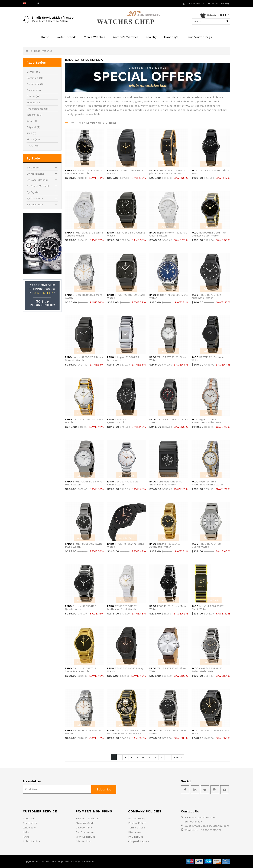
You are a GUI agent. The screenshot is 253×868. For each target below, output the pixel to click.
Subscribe (104, 789)
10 (168, 757)
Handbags (171, 37)
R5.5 (29, 133)
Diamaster (33, 84)
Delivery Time (84, 828)
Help (26, 832)
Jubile (30, 121)
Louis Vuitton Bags (199, 37)
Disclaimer (135, 832)
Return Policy (137, 818)
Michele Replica (85, 837)
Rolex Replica (31, 841)
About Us (29, 818)
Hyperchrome (35, 109)
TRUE (30, 146)
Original (31, 127)
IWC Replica (136, 837)
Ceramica (32, 78)
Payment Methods (87, 818)
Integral (31, 115)
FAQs (26, 837)
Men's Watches (95, 37)
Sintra (30, 139)
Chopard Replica (139, 841)
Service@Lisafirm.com (215, 826)
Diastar (31, 90)
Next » (178, 757)
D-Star (31, 96)
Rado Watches (43, 51)
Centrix (31, 72)
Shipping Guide (85, 823)
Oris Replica (83, 841)
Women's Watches (125, 37)
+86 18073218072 (210, 830)
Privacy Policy (137, 823)
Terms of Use (137, 828)
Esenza (31, 103)
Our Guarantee (85, 832)
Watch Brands (67, 37)
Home (45, 37)
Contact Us (30, 823)
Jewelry (151, 37)
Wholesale (29, 828)
